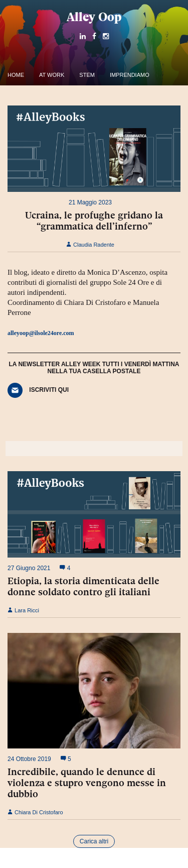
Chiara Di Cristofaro (35, 812)
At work (52, 75)
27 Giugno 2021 (29, 568)
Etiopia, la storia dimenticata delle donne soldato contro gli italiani (83, 586)
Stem (87, 75)
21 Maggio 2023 (90, 202)
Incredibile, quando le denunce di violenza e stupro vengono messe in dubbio (87, 783)
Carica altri (94, 841)
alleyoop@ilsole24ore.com (41, 333)
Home (16, 75)
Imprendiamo (130, 75)
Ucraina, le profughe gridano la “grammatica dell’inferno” (94, 221)
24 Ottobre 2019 (29, 759)
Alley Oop (94, 17)
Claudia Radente (90, 245)
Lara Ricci (23, 610)
